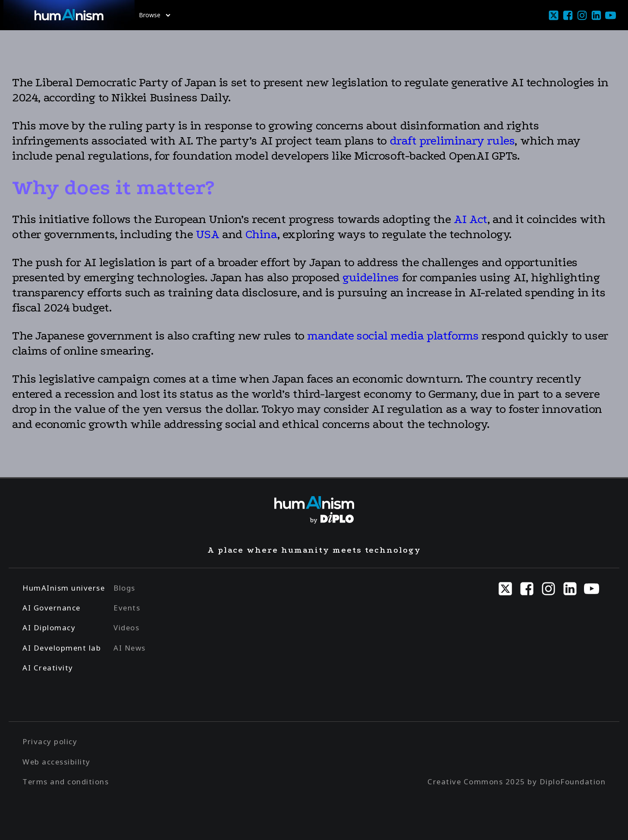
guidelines (371, 277)
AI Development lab (62, 648)
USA (209, 234)
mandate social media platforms (393, 336)
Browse (155, 15)
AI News (130, 648)
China (261, 234)
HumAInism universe (64, 588)
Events (127, 608)
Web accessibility (57, 762)
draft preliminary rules (452, 141)
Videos (126, 628)
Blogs (124, 588)
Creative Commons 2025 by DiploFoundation (517, 782)
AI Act (471, 219)
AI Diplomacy (49, 628)
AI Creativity (48, 668)
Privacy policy (50, 741)
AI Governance (52, 608)
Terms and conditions (66, 782)
